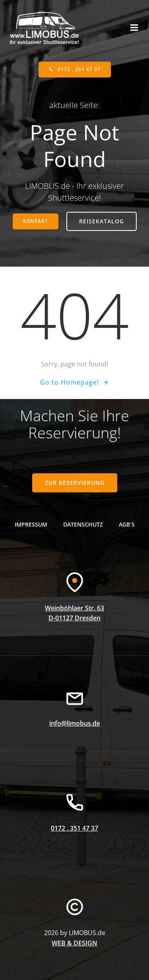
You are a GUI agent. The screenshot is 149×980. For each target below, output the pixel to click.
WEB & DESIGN (74, 943)
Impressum (31, 524)
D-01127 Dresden (74, 618)
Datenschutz (83, 524)
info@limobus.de (75, 723)
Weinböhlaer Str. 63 (74, 608)
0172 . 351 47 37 (74, 828)
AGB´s (127, 524)
